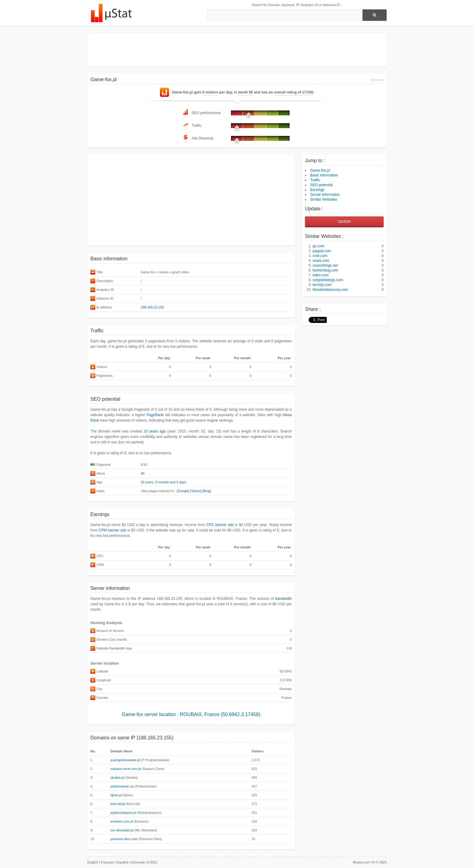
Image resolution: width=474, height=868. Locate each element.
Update (344, 221)
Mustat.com (361, 862)
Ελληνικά (138, 862)
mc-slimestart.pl (122, 830)
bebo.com (321, 275)
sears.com (321, 261)
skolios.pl (117, 778)
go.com (318, 246)
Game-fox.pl (320, 170)
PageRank (155, 415)
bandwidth (283, 599)
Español (122, 862)
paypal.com (322, 251)
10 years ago (155, 431)
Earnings (317, 190)
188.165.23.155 (152, 307)
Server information (325, 195)
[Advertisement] (237, 50)
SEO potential (321, 185)
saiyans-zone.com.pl (126, 769)
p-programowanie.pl (125, 760)
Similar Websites (324, 199)
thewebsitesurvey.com (330, 290)
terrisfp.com (322, 285)
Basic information (324, 175)
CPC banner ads (220, 525)
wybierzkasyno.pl (123, 813)
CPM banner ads (113, 530)
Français (107, 862)
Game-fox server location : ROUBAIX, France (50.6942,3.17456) (191, 714)
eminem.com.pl (122, 821)
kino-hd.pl (118, 804)
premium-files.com (124, 839)
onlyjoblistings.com (328, 280)
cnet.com (320, 256)
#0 (143, 473)
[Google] (183, 491)
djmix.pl (116, 795)
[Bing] (206, 491)
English (93, 862)
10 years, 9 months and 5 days (164, 482)
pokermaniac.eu (122, 786)
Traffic (315, 180)
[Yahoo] (196, 491)
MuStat (111, 13)
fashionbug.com (325, 270)
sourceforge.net (325, 265)
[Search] (375, 15)
